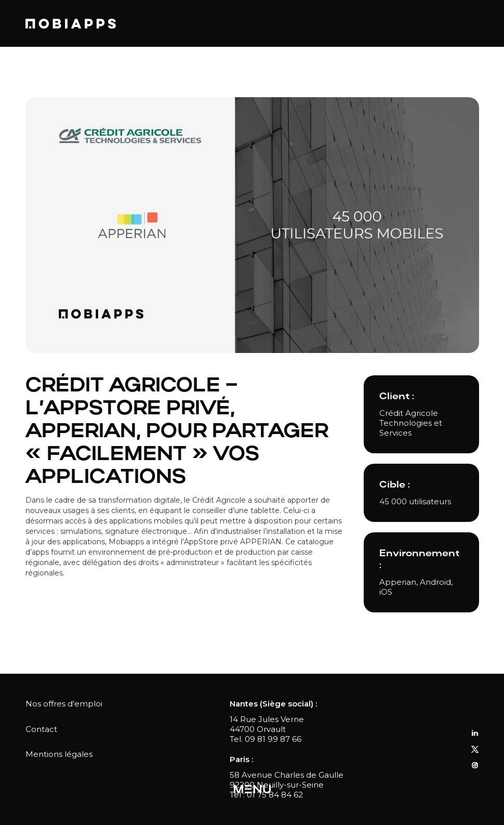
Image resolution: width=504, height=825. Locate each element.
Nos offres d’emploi (64, 704)
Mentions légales (59, 754)
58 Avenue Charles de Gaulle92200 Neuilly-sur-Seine (287, 780)
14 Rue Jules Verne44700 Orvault (267, 724)
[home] (71, 24)
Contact (41, 729)
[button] (252, 790)
